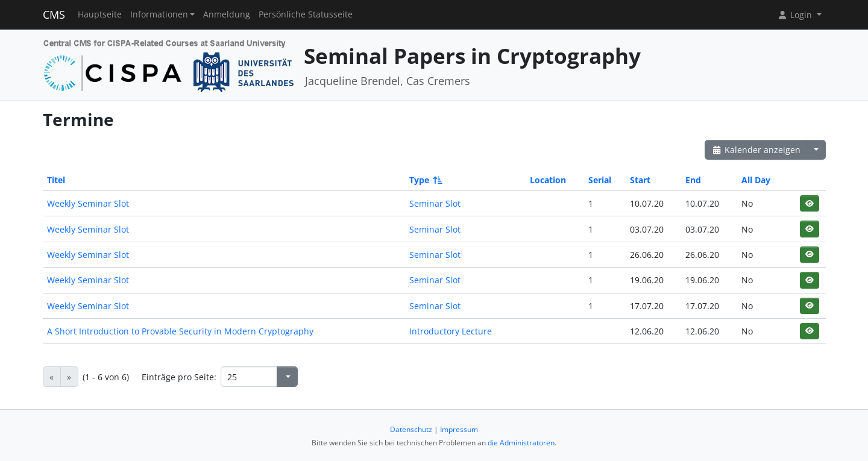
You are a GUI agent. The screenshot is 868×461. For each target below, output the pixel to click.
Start (640, 180)
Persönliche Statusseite (306, 14)
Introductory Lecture (451, 331)
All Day (756, 180)
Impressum (459, 429)
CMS (54, 14)
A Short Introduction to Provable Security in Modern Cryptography (180, 331)
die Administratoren (521, 443)
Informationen (159, 14)
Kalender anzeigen (756, 150)
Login (796, 15)
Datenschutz (411, 429)
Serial (600, 180)
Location (548, 180)
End (693, 180)
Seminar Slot (435, 203)
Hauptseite (100, 14)
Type (425, 180)
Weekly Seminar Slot (88, 203)
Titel (56, 180)
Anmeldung (227, 14)
